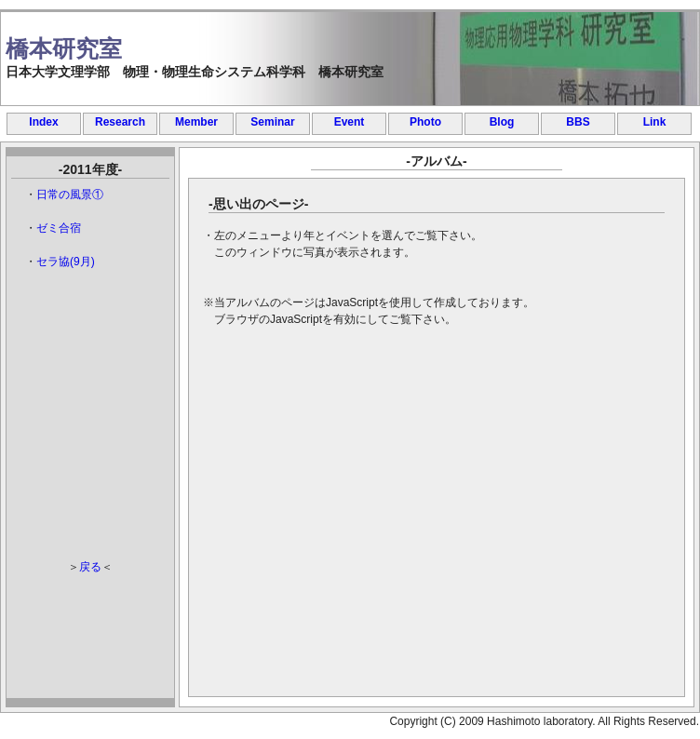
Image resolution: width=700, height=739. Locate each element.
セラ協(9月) (66, 262)
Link (655, 122)
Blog (502, 122)
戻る (90, 567)
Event (350, 122)
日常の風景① (70, 195)
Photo (425, 122)
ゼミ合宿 (59, 228)
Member (196, 122)
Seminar (272, 122)
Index (43, 122)
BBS (578, 122)
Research (120, 122)
